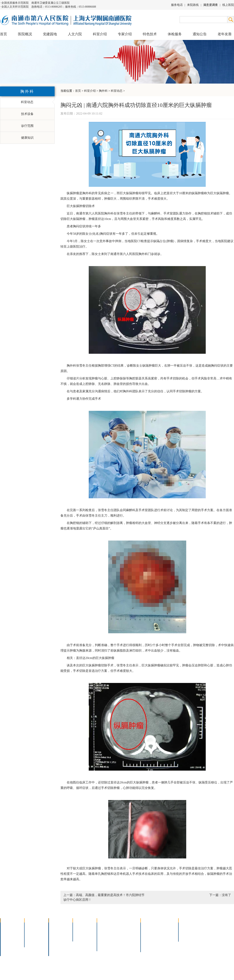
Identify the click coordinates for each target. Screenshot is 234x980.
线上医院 (228, 5)
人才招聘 (187, 931)
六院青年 (33, 936)
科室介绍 (90, 91)
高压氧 (104, 941)
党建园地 (50, 34)
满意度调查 (211, 5)
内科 (54, 931)
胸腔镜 (104, 931)
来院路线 (193, 5)
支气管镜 (126, 931)
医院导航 (149, 941)
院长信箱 (9, 946)
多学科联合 (59, 926)
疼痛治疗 (126, 926)
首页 (4, 34)
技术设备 (27, 114)
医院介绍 (9, 926)
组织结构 (9, 936)
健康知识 (27, 138)
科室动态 (117, 91)
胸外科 (103, 91)
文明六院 (33, 941)
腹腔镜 (125, 936)
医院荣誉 (9, 941)
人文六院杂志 (36, 931)
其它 (54, 946)
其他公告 (187, 936)
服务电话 (177, 5)
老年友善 (225, 34)
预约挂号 (167, 931)
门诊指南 (149, 926)
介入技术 (106, 926)
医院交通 (9, 951)
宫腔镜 (125, 941)
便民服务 (149, 936)
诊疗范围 (27, 126)
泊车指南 (167, 941)
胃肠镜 (104, 936)
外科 (54, 936)
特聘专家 (82, 931)
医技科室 (57, 941)
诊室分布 (167, 936)
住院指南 (149, 931)
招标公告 (187, 926)
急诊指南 (167, 926)
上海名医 (82, 926)
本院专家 (82, 936)
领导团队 (9, 931)
